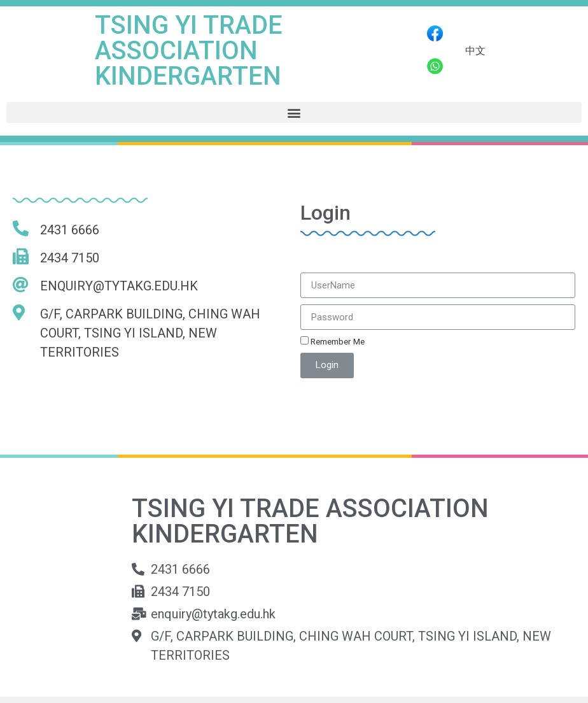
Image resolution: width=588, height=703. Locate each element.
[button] (294, 112)
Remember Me (332, 341)
